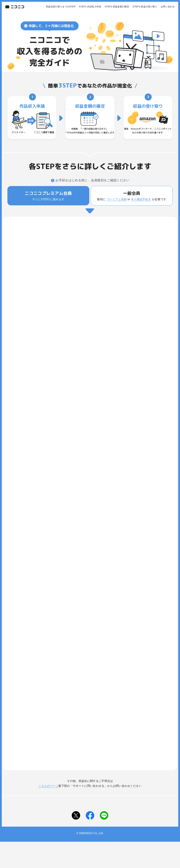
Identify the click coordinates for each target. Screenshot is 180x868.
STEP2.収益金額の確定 (117, 7)
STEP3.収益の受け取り (145, 7)
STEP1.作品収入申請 (90, 7)
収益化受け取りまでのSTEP (61, 7)
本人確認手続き (141, 199)
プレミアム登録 (117, 199)
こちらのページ (48, 786)
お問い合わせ (168, 7)
